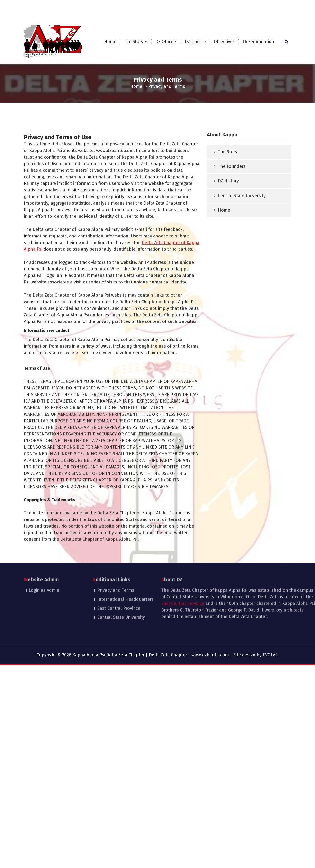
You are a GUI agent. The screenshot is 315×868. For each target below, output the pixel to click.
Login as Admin (44, 568)
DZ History (228, 225)
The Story (134, 42)
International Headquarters (126, 577)
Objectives (224, 42)
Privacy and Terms (116, 568)
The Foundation (258, 42)
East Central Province (119, 586)
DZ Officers (166, 42)
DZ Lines (193, 42)
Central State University (242, 240)
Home (110, 42)
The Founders (232, 211)
